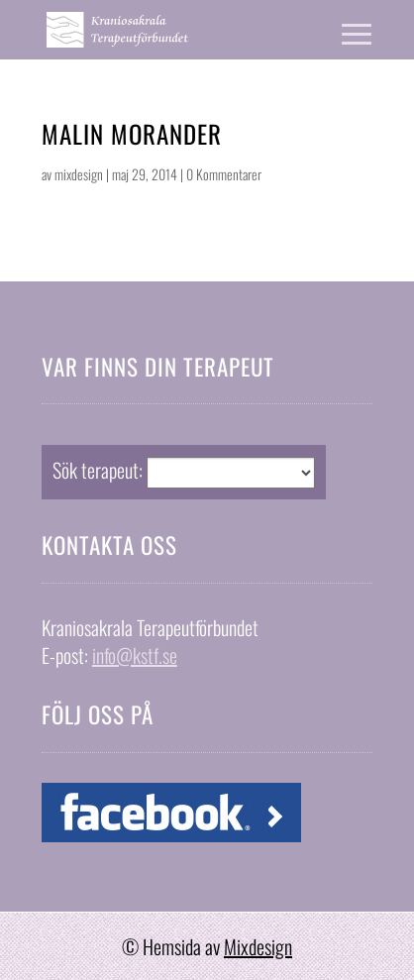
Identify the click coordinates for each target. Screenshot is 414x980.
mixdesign (79, 174)
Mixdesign (258, 946)
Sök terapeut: (98, 470)
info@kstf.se (135, 655)
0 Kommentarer (224, 174)
